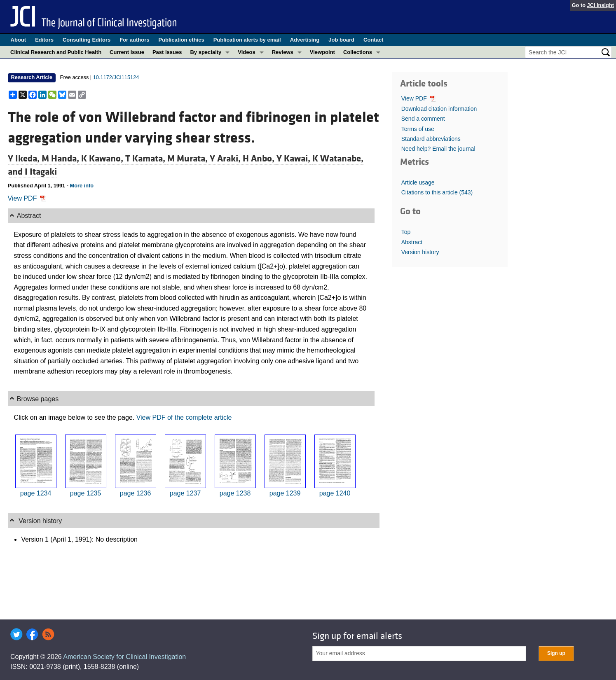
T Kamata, (146, 159)
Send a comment (423, 119)
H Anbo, (260, 159)
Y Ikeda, (25, 159)
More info (82, 186)
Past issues (167, 52)
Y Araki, (226, 159)
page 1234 (36, 493)
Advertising (305, 40)
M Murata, (189, 159)
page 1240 (335, 493)
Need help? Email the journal (438, 149)
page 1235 (86, 493)
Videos (246, 52)
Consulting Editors (87, 40)
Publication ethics (181, 40)
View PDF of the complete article (184, 417)
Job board (341, 40)
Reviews (283, 52)
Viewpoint (322, 52)
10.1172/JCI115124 (116, 77)
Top (406, 232)
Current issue (127, 52)
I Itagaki (41, 172)
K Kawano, (103, 159)
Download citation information (439, 109)
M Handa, (61, 159)
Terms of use (418, 129)
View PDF (27, 198)
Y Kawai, (294, 159)
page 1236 (136, 493)
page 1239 (285, 493)
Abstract (412, 242)
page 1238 (235, 493)
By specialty (206, 52)
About (19, 40)
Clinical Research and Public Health (56, 52)
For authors (134, 40)
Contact (373, 40)
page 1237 (185, 493)
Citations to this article (437, 192)
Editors (44, 40)
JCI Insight (601, 5)
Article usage (418, 182)
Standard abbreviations (431, 139)
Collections (358, 52)
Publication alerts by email (247, 40)
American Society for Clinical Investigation (124, 657)
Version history (420, 252)
